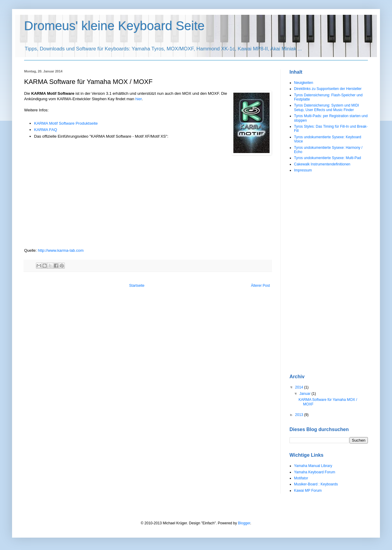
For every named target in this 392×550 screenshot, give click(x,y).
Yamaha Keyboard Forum (315, 472)
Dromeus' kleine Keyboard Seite (114, 26)
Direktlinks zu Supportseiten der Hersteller (328, 89)
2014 (300, 387)
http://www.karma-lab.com (61, 250)
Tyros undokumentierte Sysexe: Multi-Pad (327, 158)
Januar (305, 394)
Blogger (244, 523)
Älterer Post (260, 286)
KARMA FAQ (46, 130)
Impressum (303, 170)
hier (139, 99)
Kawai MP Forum (308, 491)
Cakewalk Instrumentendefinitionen (322, 164)
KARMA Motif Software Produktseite (66, 123)
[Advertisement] (315, 273)
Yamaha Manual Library (313, 466)
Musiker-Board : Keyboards (316, 484)
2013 (300, 415)
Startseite (137, 286)
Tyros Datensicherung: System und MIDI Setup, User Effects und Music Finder (326, 107)
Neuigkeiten (303, 83)
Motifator (301, 478)
